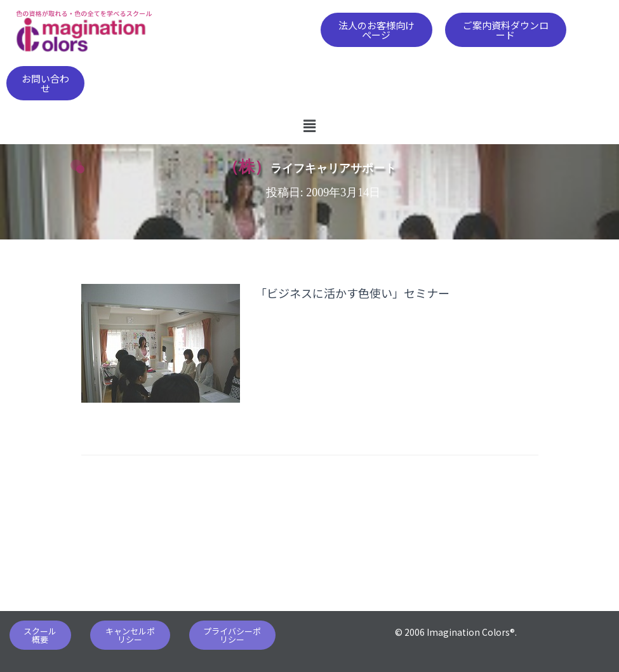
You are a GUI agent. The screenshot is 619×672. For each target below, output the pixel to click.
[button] (376, 30)
